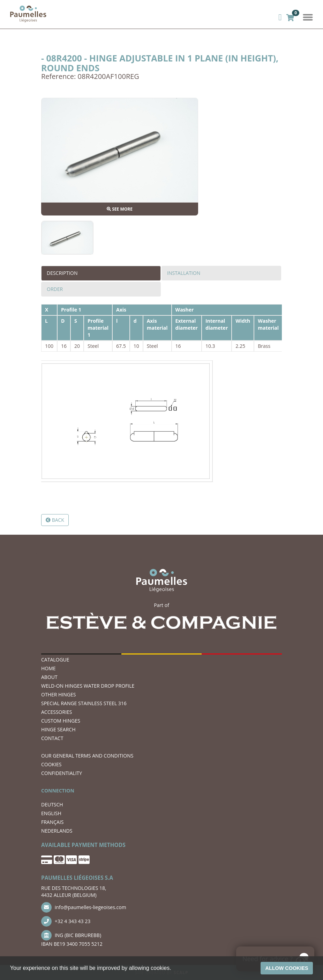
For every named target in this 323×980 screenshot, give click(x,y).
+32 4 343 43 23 (66, 921)
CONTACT (52, 738)
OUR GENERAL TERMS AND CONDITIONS (87, 756)
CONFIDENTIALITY (62, 773)
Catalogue (55, 660)
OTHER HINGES (58, 694)
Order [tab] (55, 289)
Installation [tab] (184, 273)
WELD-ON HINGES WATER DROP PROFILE (88, 686)
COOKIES (51, 764)
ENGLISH (51, 813)
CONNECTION (58, 791)
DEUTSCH (52, 805)
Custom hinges (61, 721)
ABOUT (49, 677)
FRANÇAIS (52, 822)
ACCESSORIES (57, 712)
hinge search (58, 729)
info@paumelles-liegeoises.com (84, 907)
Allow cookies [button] (287, 968)
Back (55, 520)
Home (48, 668)
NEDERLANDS (57, 831)
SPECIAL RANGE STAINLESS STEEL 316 (84, 703)
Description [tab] (62, 273)
